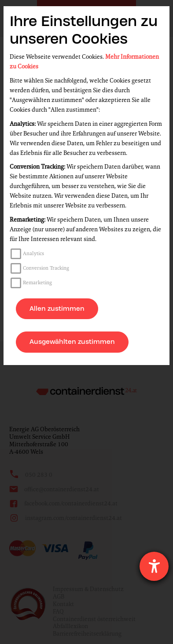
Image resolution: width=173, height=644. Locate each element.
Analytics (33, 253)
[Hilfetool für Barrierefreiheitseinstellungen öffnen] (154, 566)
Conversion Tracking (46, 268)
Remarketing (37, 282)
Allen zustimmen (57, 309)
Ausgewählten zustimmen (72, 342)
